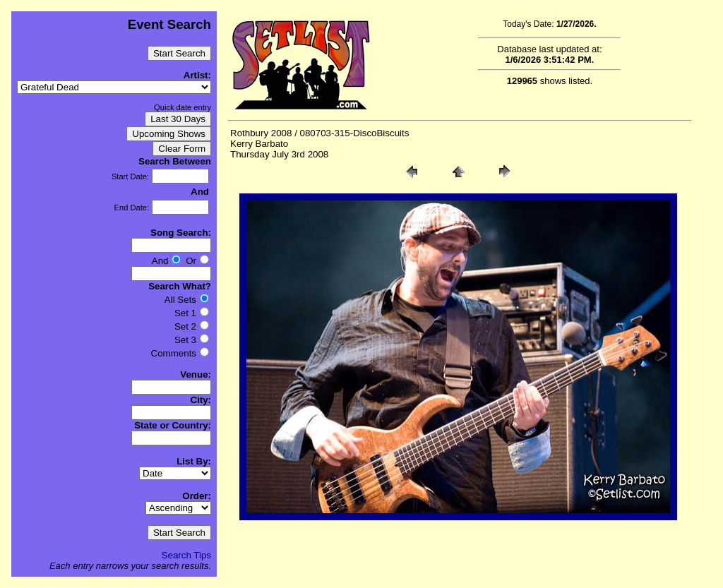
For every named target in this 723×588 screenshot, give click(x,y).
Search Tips (186, 555)
